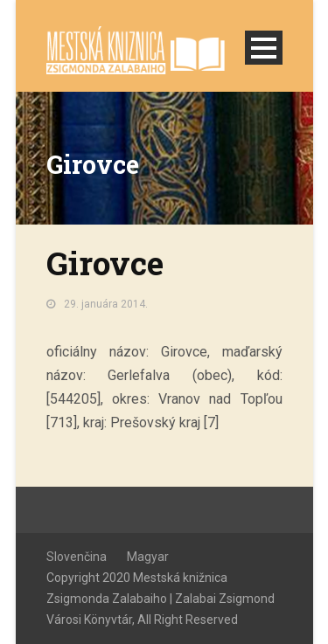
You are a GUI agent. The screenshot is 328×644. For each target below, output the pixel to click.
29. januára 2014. (106, 304)
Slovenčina (77, 557)
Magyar (148, 557)
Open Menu (264, 48)
